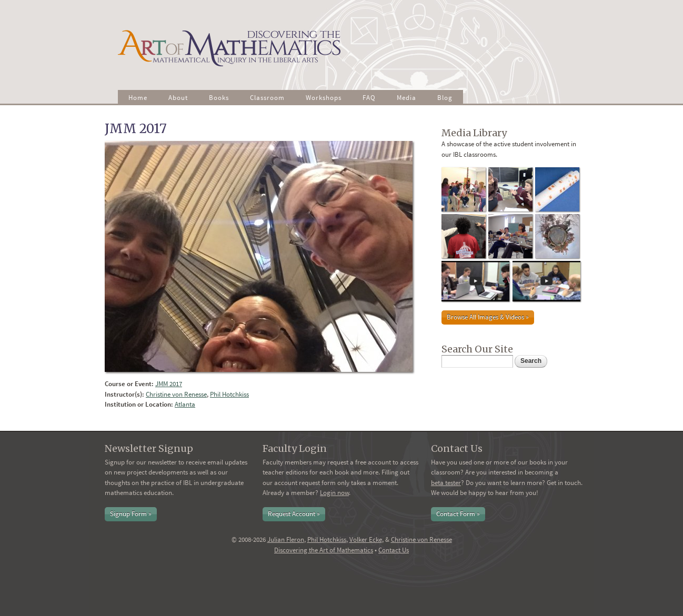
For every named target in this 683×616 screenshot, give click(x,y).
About (178, 98)
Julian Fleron (286, 539)
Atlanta (185, 404)
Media (406, 98)
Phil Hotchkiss (229, 394)
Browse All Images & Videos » (488, 317)
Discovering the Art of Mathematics (324, 550)
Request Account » (294, 514)
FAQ (369, 98)
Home (138, 98)
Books (219, 98)
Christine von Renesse (176, 394)
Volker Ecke (366, 539)
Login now (334, 493)
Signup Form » (131, 514)
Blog (445, 98)
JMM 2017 (169, 384)
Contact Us (394, 550)
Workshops (324, 98)
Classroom (267, 98)
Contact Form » (458, 514)
